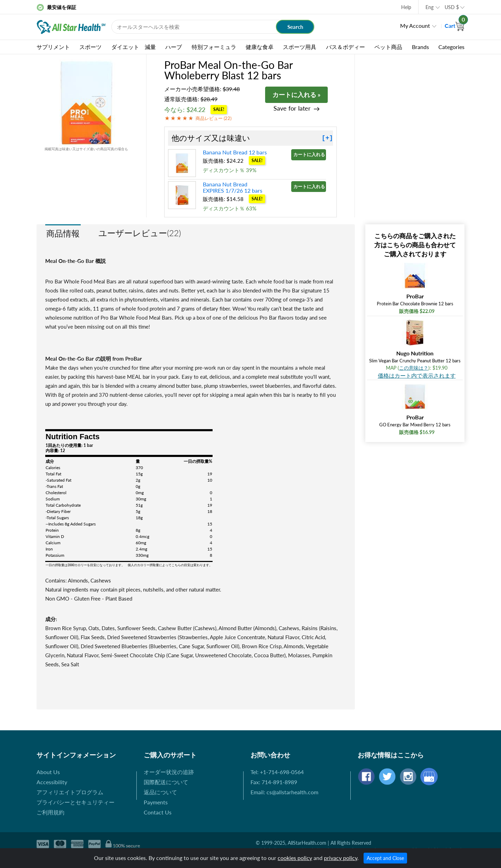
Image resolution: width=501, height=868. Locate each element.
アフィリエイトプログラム (70, 792)
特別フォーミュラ (214, 47)
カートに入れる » (296, 95)
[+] (327, 138)
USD (452, 7)
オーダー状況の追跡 (169, 772)
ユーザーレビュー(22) (140, 233)
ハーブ (174, 47)
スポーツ (90, 47)
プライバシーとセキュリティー (75, 802)
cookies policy (295, 858)
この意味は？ (414, 368)
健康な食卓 (260, 47)
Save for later (292, 108)
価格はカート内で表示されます (417, 375)
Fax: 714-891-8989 (274, 782)
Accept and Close (385, 858)
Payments (156, 802)
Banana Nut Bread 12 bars (235, 152)
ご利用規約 (50, 812)
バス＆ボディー (345, 47)
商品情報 (63, 233)
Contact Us (158, 812)
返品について (160, 792)
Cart (455, 26)
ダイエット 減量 (134, 47)
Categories (451, 47)
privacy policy (341, 858)
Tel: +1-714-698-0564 (277, 772)
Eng (430, 7)
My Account (415, 26)
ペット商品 (388, 47)
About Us (48, 772)
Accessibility (52, 782)
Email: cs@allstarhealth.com (284, 792)
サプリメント (53, 47)
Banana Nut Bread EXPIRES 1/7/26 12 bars (233, 187)
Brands (420, 47)
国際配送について (166, 782)
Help (406, 7)
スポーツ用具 (300, 47)
